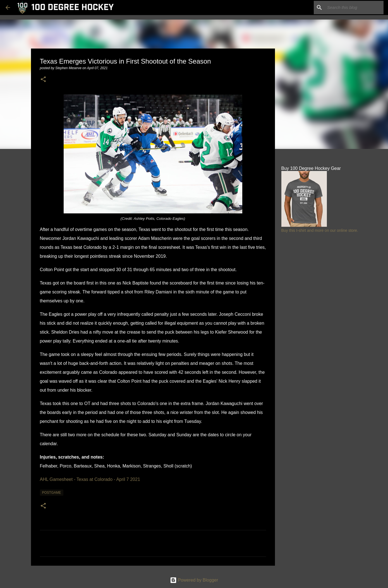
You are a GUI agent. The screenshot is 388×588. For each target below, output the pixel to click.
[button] (43, 80)
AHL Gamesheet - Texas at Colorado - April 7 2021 (90, 479)
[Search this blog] (354, 8)
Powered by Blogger (194, 580)
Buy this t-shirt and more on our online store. (320, 230)
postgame (52, 493)
